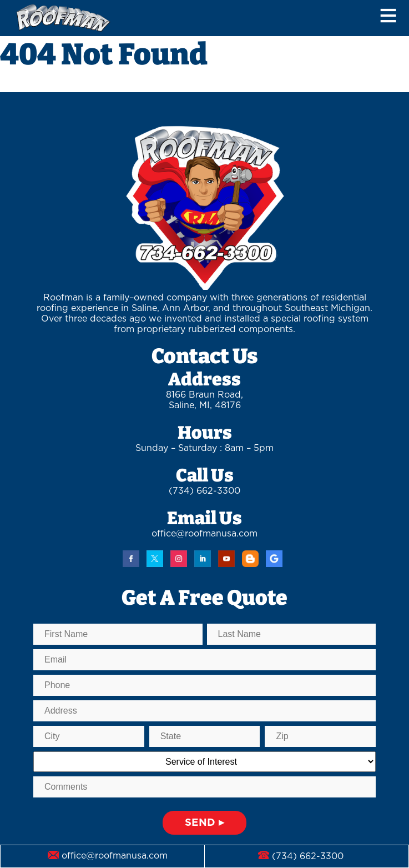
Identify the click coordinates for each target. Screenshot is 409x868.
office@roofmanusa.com (204, 534)
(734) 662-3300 (204, 491)
